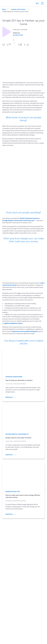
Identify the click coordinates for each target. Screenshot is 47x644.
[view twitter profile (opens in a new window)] (9, 45)
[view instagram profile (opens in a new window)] (15, 45)
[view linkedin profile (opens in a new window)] (20, 45)
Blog (4, 9)
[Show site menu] (42, 3)
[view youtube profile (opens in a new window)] (26, 45)
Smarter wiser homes (18, 9)
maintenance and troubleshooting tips (24, 331)
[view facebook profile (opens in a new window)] (4, 45)
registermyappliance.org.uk (13, 323)
